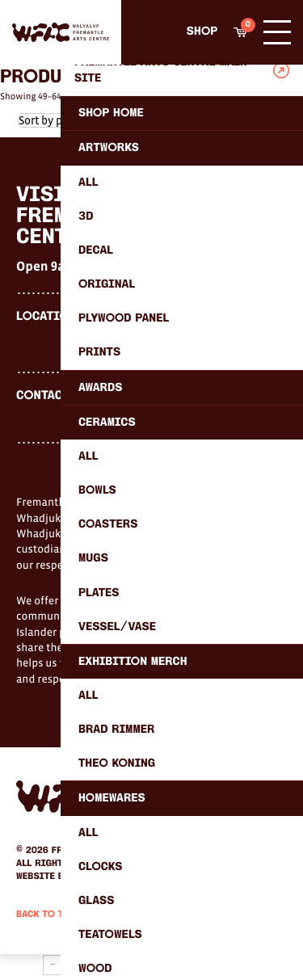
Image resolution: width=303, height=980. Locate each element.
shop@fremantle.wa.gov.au (149, 415)
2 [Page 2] (85, 965)
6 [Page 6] (144, 965)
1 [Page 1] (70, 965)
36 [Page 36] (211, 965)
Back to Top (46, 915)
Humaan (89, 877)
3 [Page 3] (99, 965)
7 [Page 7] (158, 965)
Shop (202, 32)
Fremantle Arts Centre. (109, 851)
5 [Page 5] (129, 965)
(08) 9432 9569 (114, 397)
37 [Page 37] (230, 965)
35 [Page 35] (191, 965)
